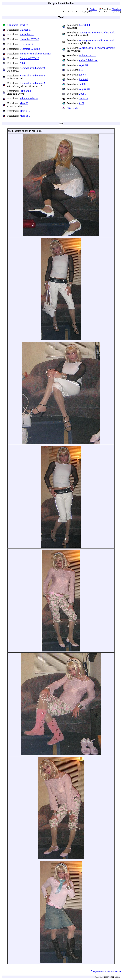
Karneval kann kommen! (32, 68)
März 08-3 (25, 116)
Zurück (92, 9)
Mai (81, 70)
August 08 (84, 89)
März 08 (24, 103)
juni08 (83, 75)
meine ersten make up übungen (36, 54)
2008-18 (83, 98)
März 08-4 (85, 25)
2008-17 (83, 94)
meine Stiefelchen (88, 60)
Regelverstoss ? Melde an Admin (107, 971)
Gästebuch (72, 108)
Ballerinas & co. (88, 55)
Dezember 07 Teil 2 (30, 49)
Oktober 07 (25, 30)
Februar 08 (25, 91)
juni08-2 (84, 79)
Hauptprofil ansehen (18, 25)
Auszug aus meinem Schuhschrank (97, 33)
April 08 (83, 65)
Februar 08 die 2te (29, 98)
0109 (82, 103)
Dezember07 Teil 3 (29, 58)
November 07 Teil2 (30, 39)
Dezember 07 (27, 44)
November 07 (27, 34)
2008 (22, 63)
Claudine (116, 9)
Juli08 (82, 84)
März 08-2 (25, 111)
